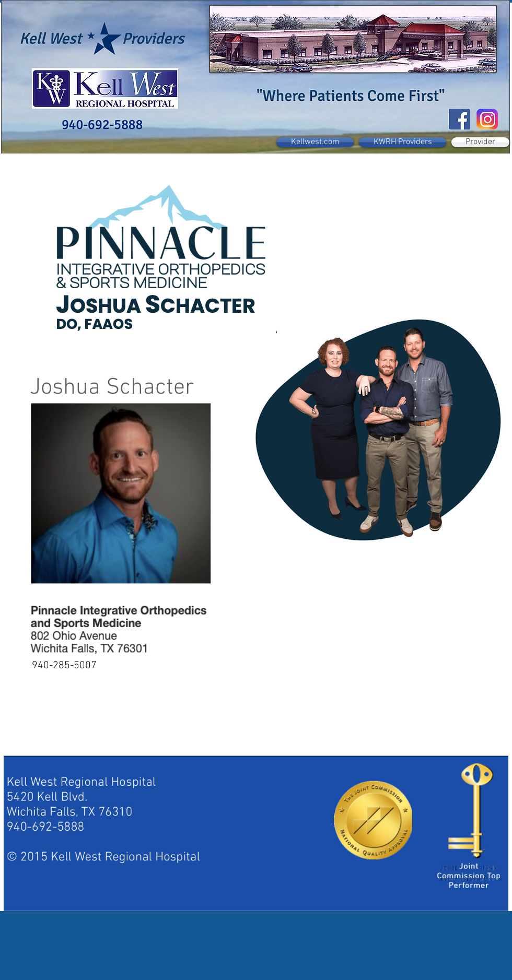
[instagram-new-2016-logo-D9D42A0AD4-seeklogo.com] (488, 119)
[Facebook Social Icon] (460, 119)
